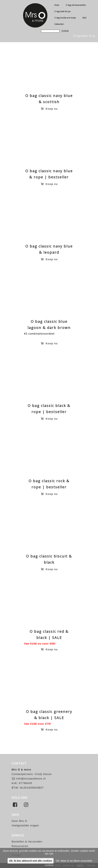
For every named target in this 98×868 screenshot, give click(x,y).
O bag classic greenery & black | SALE (49, 715)
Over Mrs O (19, 821)
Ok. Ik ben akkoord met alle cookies (30, 861)
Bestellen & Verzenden (27, 842)
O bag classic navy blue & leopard (49, 249)
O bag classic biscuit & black (49, 559)
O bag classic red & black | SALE (49, 634)
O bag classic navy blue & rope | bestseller (49, 174)
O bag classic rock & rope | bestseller (49, 484)
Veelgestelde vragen (25, 825)
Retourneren (20, 846)
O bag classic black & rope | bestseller (49, 409)
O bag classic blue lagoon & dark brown (49, 325)
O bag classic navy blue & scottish (49, 99)
